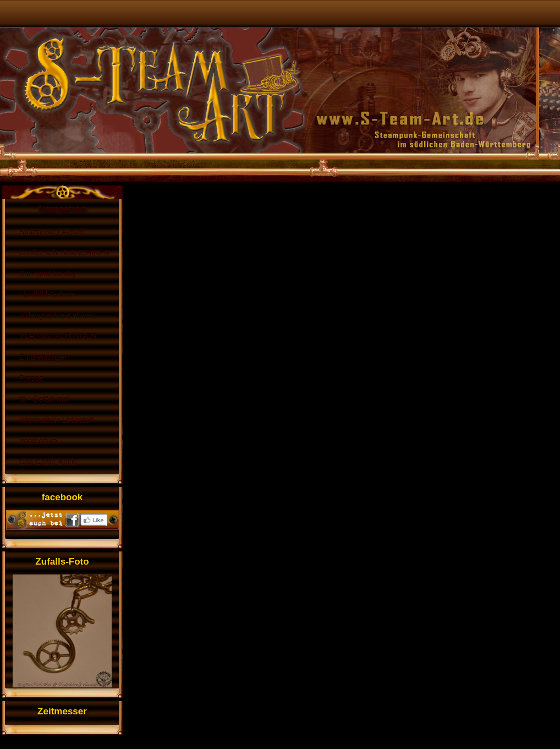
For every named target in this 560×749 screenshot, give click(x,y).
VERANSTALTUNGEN (58, 336)
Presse (31, 378)
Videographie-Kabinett (57, 315)
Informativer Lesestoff (56, 420)
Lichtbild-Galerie (47, 294)
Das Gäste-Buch (48, 462)
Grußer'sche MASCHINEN (64, 253)
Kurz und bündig (47, 274)
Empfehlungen (44, 357)
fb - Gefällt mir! (45, 399)
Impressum (38, 441)
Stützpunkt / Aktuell (52, 232)
